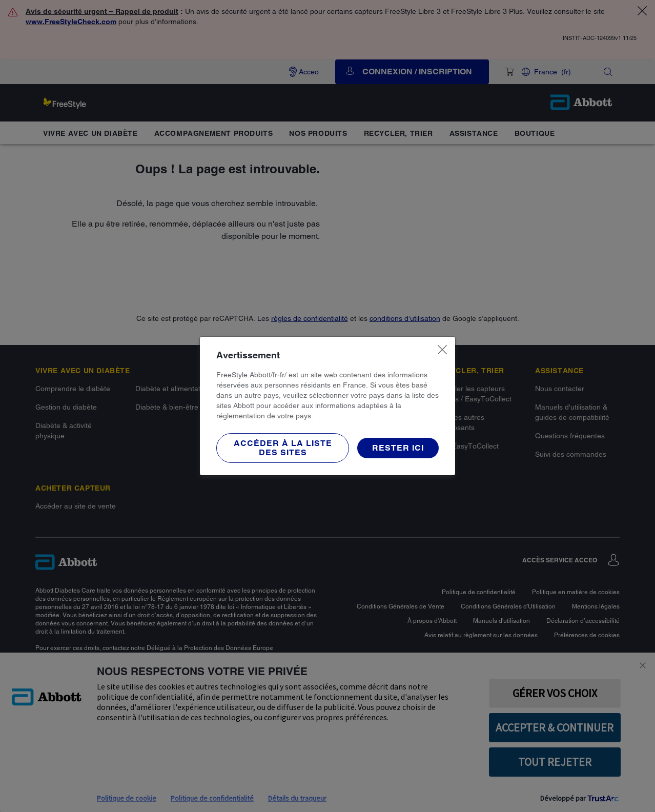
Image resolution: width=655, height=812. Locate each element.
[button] (283, 448)
